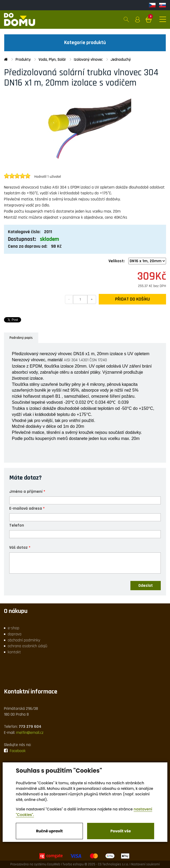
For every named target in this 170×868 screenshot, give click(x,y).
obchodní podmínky (24, 640)
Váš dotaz (18, 547)
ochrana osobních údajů (27, 646)
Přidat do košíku (133, 299)
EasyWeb (54, 864)
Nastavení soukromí (145, 864)
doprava (15, 634)
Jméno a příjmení (26, 491)
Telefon (17, 525)
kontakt (14, 652)
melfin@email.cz (30, 733)
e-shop (13, 628)
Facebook (15, 751)
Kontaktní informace (31, 692)
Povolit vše (121, 831)
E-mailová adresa (26, 508)
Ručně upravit (49, 831)
